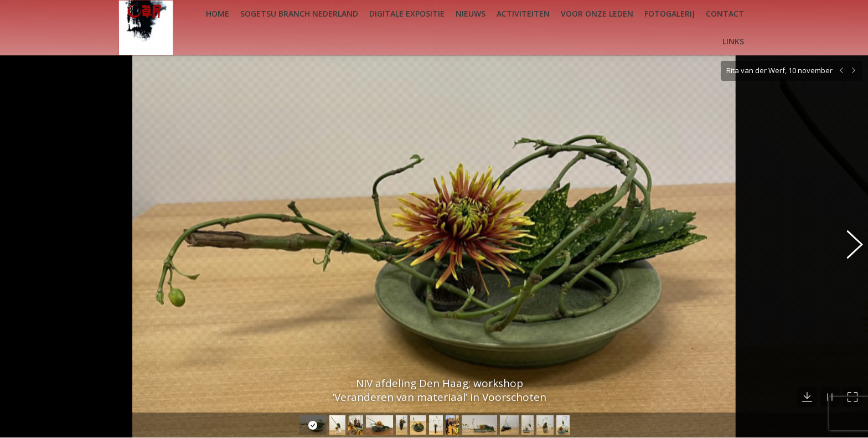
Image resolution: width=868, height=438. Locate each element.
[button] (849, 238)
